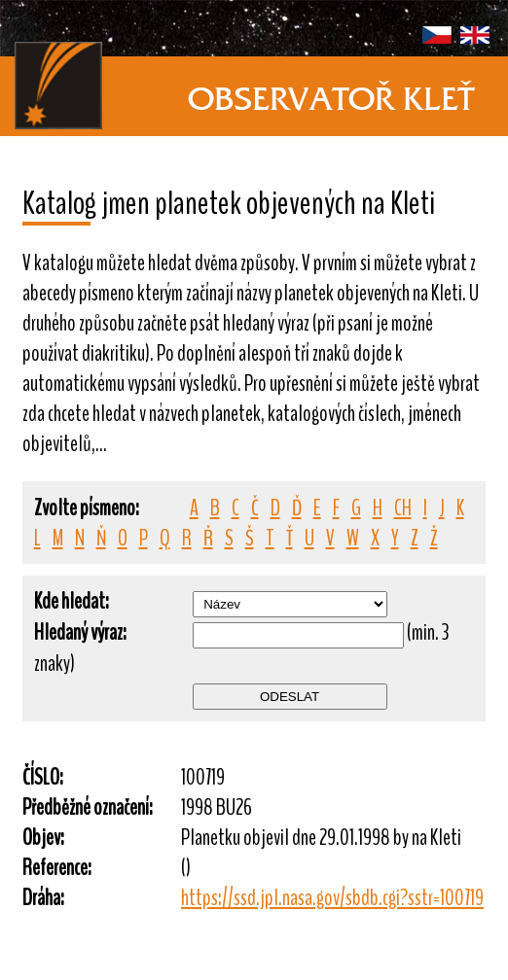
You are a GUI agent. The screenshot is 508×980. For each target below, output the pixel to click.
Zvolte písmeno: (87, 508)
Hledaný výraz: (80, 632)
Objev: (43, 838)
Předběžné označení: (88, 807)
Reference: (57, 868)
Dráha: (43, 898)
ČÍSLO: (43, 777)
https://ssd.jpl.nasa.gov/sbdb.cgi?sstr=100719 (332, 898)
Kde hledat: (72, 601)
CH (403, 508)
